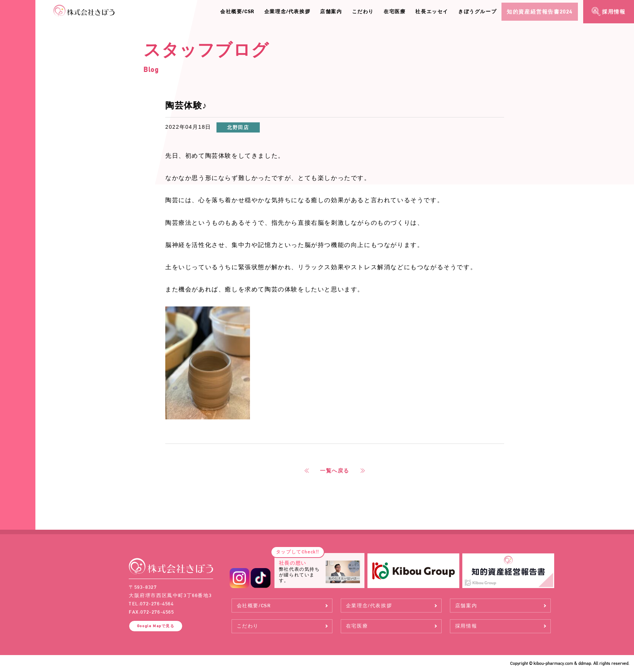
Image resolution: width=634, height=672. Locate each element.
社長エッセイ (432, 11)
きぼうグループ (477, 11)
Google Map (156, 626)
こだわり (363, 11)
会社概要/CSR (237, 11)
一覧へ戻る (335, 471)
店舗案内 (331, 11)
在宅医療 (395, 11)
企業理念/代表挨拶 (287, 11)
